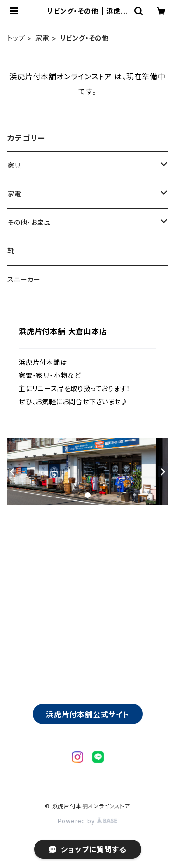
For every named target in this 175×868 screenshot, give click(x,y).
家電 (42, 38)
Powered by (88, 821)
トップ (16, 38)
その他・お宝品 (29, 222)
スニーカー (24, 279)
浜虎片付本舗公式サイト (87, 714)
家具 (14, 165)
